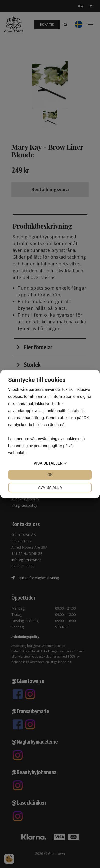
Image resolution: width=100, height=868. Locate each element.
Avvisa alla (50, 487)
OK (50, 475)
